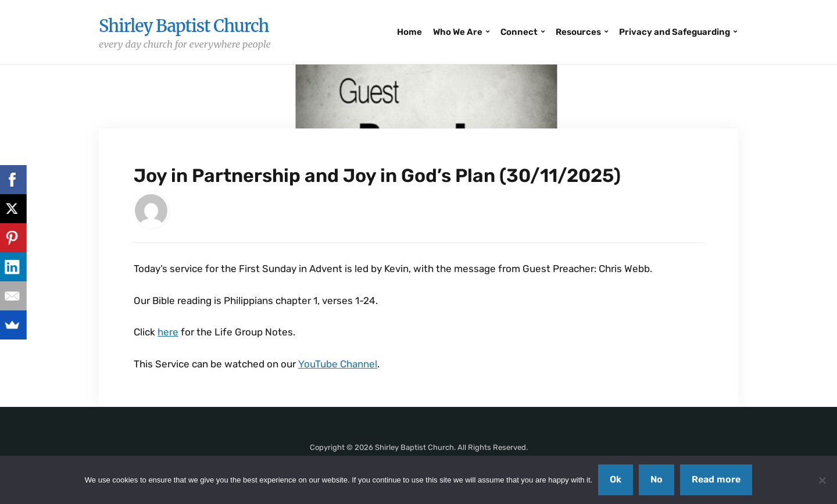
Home (409, 32)
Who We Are (458, 32)
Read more (716, 479)
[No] (822, 480)
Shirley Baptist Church (184, 26)
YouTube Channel (338, 364)
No (657, 479)
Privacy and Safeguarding (675, 32)
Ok (616, 479)
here (168, 332)
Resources (578, 32)
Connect (519, 32)
